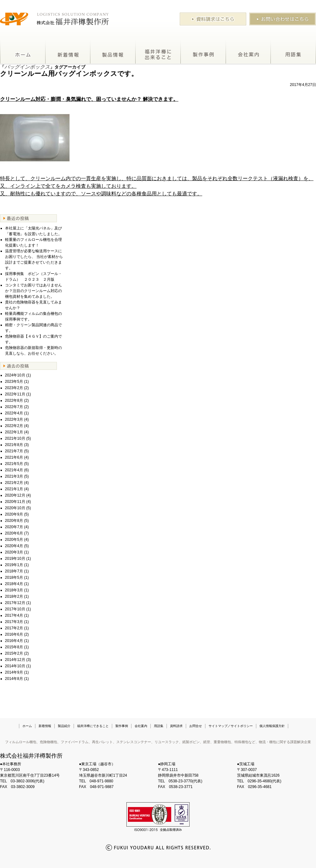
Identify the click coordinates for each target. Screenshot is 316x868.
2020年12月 (15, 495)
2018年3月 (14, 590)
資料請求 (176, 726)
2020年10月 (15, 508)
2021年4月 (14, 470)
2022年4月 (14, 413)
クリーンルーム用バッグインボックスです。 (69, 73)
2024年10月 (15, 375)
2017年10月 (15, 609)
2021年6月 (14, 457)
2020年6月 (14, 533)
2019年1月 (14, 565)
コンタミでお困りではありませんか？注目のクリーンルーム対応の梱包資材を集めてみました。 (33, 291)
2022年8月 (14, 400)
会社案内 (248, 52)
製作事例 (203, 52)
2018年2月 (14, 596)
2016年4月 (14, 641)
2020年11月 (15, 502)
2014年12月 (15, 660)
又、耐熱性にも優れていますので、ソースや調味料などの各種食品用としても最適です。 (101, 194)
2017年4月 (14, 615)
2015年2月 (14, 653)
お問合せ (196, 726)
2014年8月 (14, 679)
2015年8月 (14, 647)
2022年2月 (14, 426)
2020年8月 (14, 521)
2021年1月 (14, 489)
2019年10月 (15, 559)
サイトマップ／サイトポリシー (231, 726)
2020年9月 (14, 514)
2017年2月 (14, 628)
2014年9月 (14, 672)
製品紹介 (113, 52)
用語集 (293, 52)
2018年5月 (14, 578)
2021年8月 (14, 445)
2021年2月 (14, 483)
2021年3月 (14, 476)
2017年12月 (15, 603)
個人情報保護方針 (272, 726)
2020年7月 (14, 527)
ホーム (23, 52)
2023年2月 (14, 388)
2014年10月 (15, 666)
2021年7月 (14, 451)
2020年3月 (14, 552)
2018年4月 (14, 584)
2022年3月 (14, 419)
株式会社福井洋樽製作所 (31, 756)
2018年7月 (14, 571)
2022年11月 (15, 394)
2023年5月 (14, 382)
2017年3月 (14, 622)
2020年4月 (14, 546)
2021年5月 (14, 464)
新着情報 (68, 52)
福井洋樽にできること (158, 52)
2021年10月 (15, 438)
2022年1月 (14, 432)
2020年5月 (14, 540)
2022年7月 (14, 407)
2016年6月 (14, 634)
